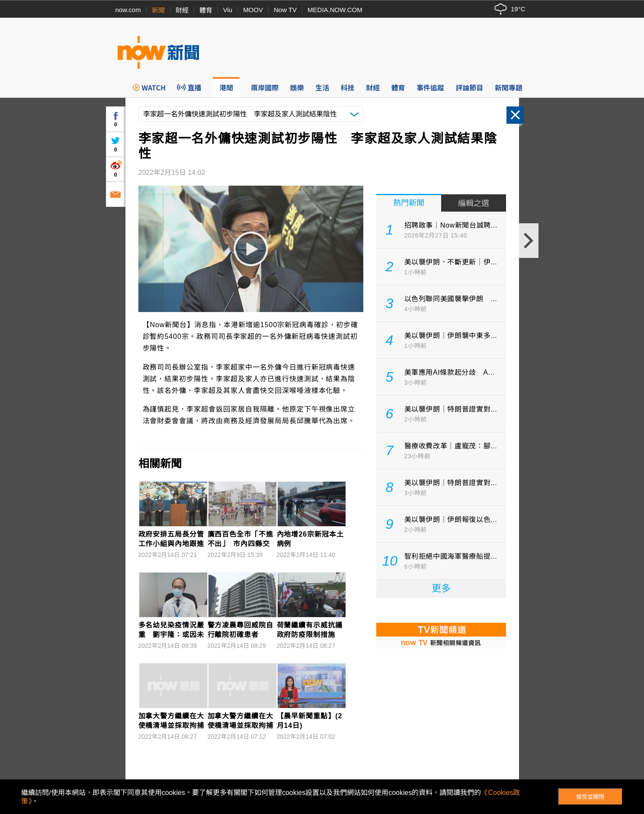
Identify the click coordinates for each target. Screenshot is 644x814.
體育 (206, 10)
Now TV (285, 10)
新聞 (158, 10)
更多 (441, 588)
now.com (128, 10)
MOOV (253, 10)
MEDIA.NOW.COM (335, 10)
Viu (228, 10)
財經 (182, 10)
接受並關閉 (590, 797)
